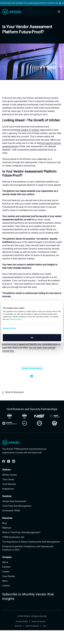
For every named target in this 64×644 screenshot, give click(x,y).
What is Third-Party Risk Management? (21, 546)
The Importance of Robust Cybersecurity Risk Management (31, 555)
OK (32, 338)
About (5, 576)
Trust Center (8, 493)
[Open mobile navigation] (59, 12)
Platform (7, 483)
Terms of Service (39, 635)
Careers (6, 585)
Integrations (8, 502)
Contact (6, 599)
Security (18, 639)
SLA (45, 639)
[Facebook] (4, 475)
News (5, 595)
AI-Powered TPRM (11, 524)
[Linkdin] (14, 475)
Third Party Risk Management (17, 520)
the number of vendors (28, 130)
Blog (4, 537)
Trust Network (9, 498)
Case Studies (9, 590)
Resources (7, 532)
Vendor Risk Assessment (14, 515)
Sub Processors (32, 639)
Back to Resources (13, 392)
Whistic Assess (10, 488)
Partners (6, 581)
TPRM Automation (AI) (13, 551)
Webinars (7, 541)
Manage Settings (9, 328)
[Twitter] (9, 475)
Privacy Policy (22, 635)
